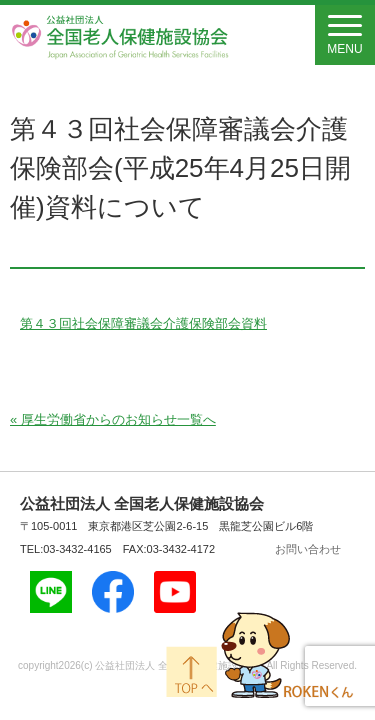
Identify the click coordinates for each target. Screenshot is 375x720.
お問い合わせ (308, 549)
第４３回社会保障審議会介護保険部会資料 (143, 323)
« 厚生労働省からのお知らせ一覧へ (113, 419)
